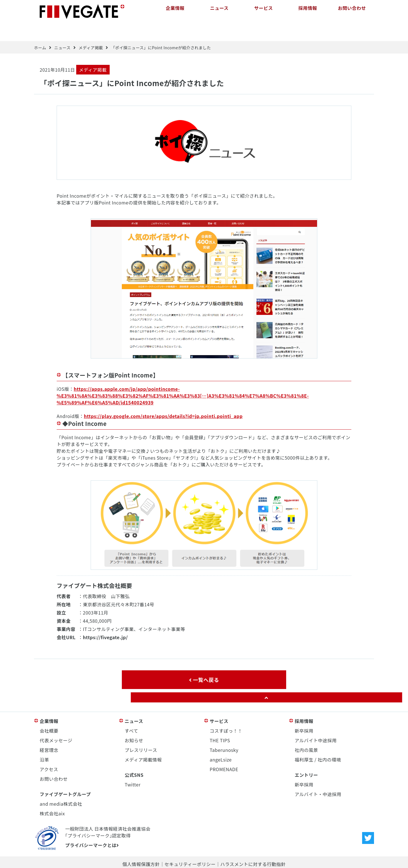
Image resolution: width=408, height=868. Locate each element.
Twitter (133, 766)
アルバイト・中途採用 (318, 776)
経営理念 (49, 732)
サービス (263, 11)
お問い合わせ (352, 11)
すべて (131, 713)
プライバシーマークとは (92, 827)
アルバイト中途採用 (316, 722)
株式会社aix (52, 795)
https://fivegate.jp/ (106, 619)
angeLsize (221, 741)
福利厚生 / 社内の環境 (318, 741)
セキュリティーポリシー (190, 846)
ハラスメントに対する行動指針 (253, 846)
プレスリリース (141, 732)
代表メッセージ (56, 722)
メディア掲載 (91, 30)
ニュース (219, 11)
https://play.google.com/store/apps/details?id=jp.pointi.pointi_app (163, 398)
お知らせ (134, 722)
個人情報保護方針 (141, 846)
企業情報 (175, 11)
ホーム (40, 30)
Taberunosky (224, 732)
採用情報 (308, 11)
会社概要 (49, 713)
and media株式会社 (61, 786)
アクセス (49, 751)
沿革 (44, 741)
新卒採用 (304, 713)
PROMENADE (224, 751)
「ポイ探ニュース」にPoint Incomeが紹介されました (161, 30)
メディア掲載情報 (143, 741)
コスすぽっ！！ (226, 713)
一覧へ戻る (204, 662)
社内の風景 (306, 732)
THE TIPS (220, 722)
